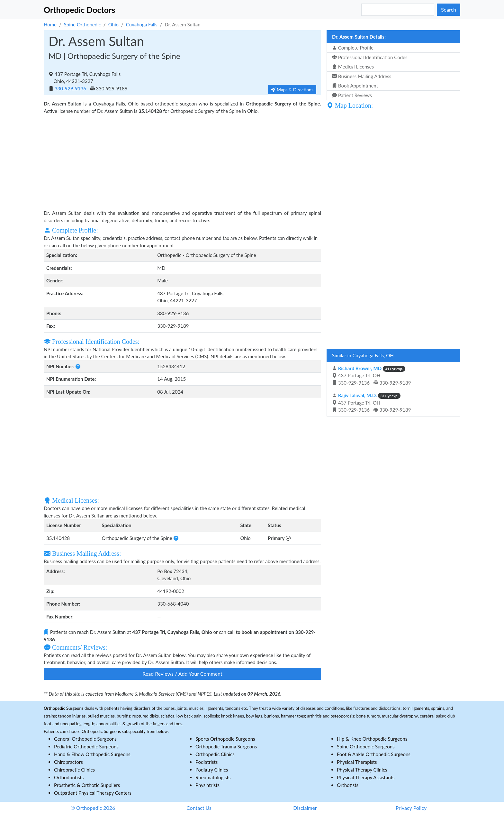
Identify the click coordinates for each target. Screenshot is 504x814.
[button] (78, 366)
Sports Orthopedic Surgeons (225, 739)
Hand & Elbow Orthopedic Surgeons (92, 754)
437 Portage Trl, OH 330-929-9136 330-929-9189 (372, 375)
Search (449, 9)
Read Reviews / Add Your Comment (182, 674)
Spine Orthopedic (82, 24)
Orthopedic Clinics (215, 754)
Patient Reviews (352, 95)
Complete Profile (353, 48)
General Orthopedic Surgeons (85, 739)
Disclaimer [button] (305, 808)
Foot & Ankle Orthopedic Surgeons (374, 754)
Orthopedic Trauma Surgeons (226, 746)
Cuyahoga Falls (142, 24)
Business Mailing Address (362, 76)
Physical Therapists (357, 762)
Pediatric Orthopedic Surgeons (86, 746)
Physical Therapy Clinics (362, 770)
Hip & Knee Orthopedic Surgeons (372, 739)
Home (50, 24)
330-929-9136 (70, 88)
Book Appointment (355, 86)
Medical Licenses (353, 67)
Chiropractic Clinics (74, 770)
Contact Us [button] (199, 808)
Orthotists (348, 785)
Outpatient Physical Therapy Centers (93, 793)
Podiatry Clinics (212, 770)
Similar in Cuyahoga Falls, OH (363, 355)
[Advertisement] (182, 161)
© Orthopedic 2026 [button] (93, 808)
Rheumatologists (213, 777)
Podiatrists (207, 762)
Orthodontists (69, 777)
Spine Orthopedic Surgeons (366, 746)
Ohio (113, 24)
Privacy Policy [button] (411, 808)
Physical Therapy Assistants (366, 777)
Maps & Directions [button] (292, 90)
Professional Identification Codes (370, 57)
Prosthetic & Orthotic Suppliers (87, 785)
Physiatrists (207, 785)
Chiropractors (68, 762)
